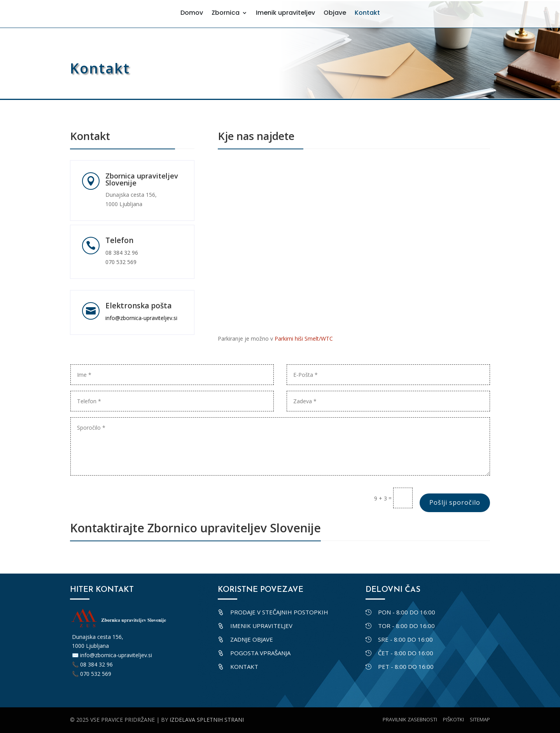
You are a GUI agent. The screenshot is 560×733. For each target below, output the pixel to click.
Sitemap (480, 719)
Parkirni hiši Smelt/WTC (304, 339)
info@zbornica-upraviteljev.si (141, 318)
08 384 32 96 (122, 253)
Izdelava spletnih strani (207, 720)
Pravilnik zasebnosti (410, 719)
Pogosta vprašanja (260, 653)
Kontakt (244, 667)
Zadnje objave (252, 639)
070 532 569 (121, 262)
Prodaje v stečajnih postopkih (279, 612)
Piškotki (453, 719)
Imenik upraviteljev (261, 626)
